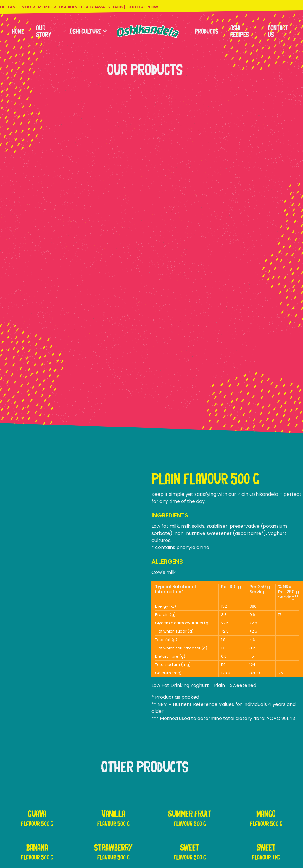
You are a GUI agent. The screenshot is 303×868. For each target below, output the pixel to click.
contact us (278, 31)
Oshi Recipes (240, 31)
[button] (86, 31)
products (207, 31)
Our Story (44, 31)
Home (18, 31)
